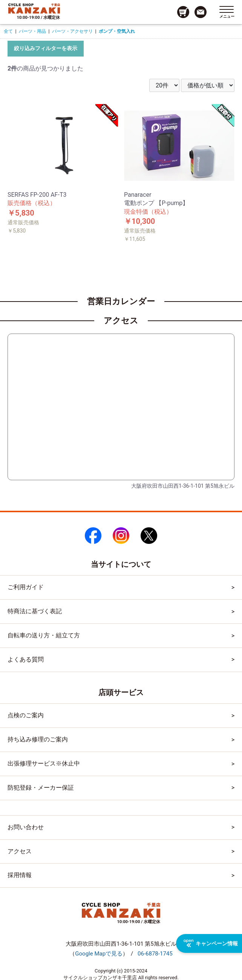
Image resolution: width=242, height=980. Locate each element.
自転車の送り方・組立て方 (44, 635)
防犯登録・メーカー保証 (41, 788)
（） (99, 954)
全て (8, 31)
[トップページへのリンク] (34, 8)
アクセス (20, 851)
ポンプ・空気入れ (117, 31)
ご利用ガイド (26, 587)
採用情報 (20, 875)
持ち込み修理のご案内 (38, 739)
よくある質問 (26, 659)
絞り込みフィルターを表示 (46, 48)
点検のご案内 (26, 715)
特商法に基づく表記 (35, 611)
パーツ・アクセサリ (72, 31)
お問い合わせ (26, 827)
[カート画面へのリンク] (183, 12)
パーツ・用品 (32, 31)
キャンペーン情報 (211, 943)
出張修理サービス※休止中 (44, 763)
